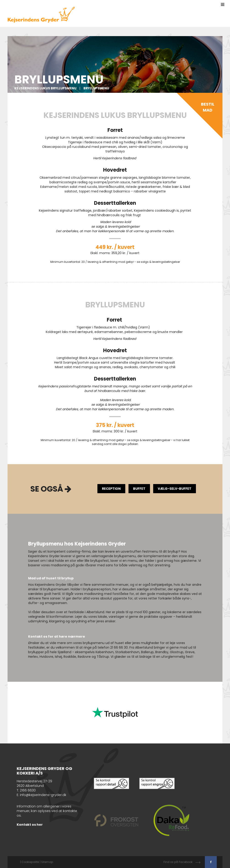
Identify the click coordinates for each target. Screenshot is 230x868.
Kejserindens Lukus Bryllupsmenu (46, 88)
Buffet (139, 489)
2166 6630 (28, 790)
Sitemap (47, 862)
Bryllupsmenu (96, 88)
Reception (111, 489)
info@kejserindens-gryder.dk (43, 795)
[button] (223, 5)
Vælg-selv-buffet (175, 489)
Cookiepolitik (30, 862)
